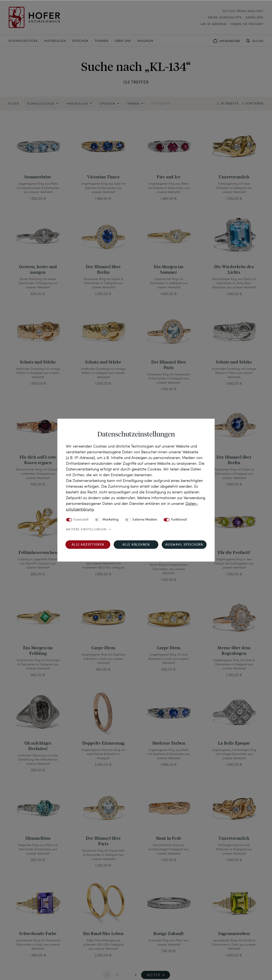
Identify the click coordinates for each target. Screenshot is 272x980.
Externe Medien (145, 520)
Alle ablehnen (136, 545)
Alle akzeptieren (88, 545)
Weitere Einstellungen (86, 529)
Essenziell (81, 520)
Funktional (179, 520)
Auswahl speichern (184, 545)
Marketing (110, 520)
